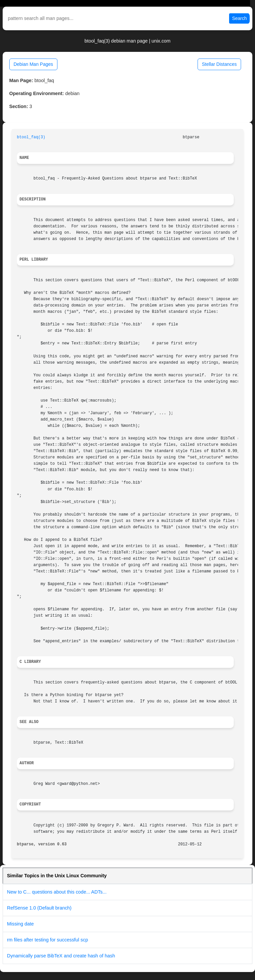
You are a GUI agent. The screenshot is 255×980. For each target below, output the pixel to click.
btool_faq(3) (31, 137)
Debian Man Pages (33, 64)
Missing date (20, 924)
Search (239, 18)
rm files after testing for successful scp (47, 940)
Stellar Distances (219, 64)
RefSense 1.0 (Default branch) (39, 908)
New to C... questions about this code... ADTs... (57, 892)
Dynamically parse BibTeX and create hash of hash (61, 956)
